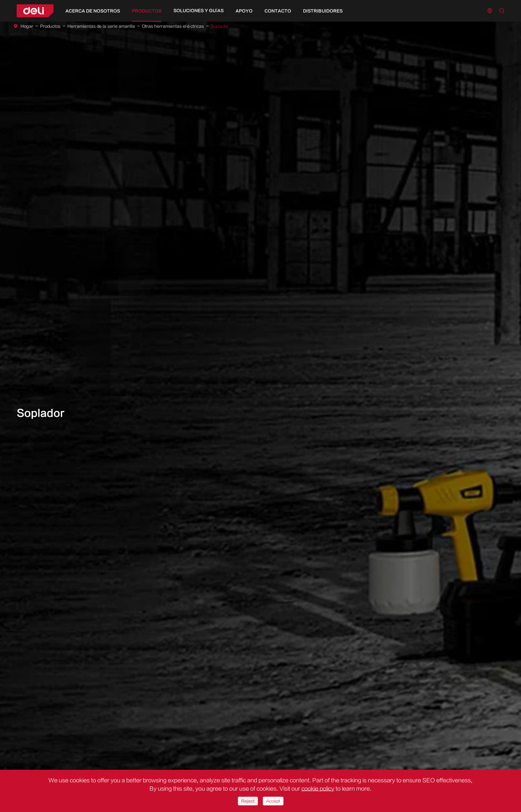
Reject (248, 801)
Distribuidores (323, 11)
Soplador (220, 26)
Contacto (278, 11)
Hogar (27, 26)
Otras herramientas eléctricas (173, 26)
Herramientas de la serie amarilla (101, 26)
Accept (273, 801)
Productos (147, 11)
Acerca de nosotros (93, 11)
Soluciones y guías (199, 11)
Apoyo (244, 11)
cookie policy (318, 789)
